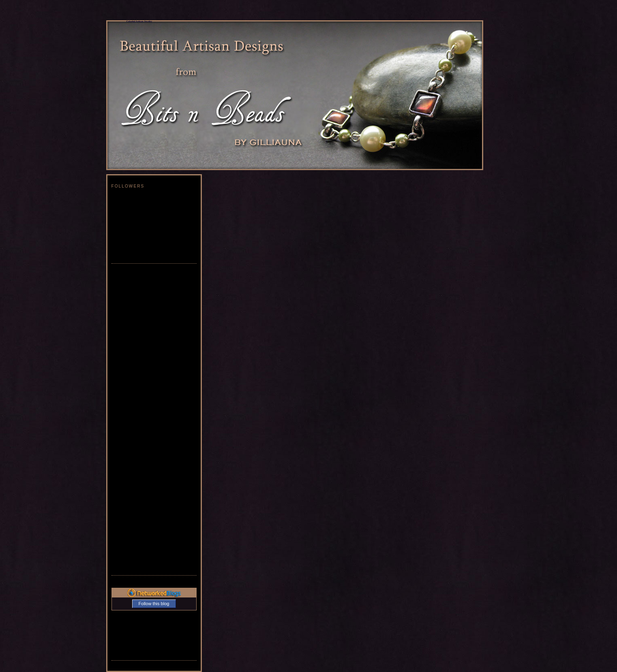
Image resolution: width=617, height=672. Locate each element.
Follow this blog (154, 604)
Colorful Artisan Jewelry (139, 21)
